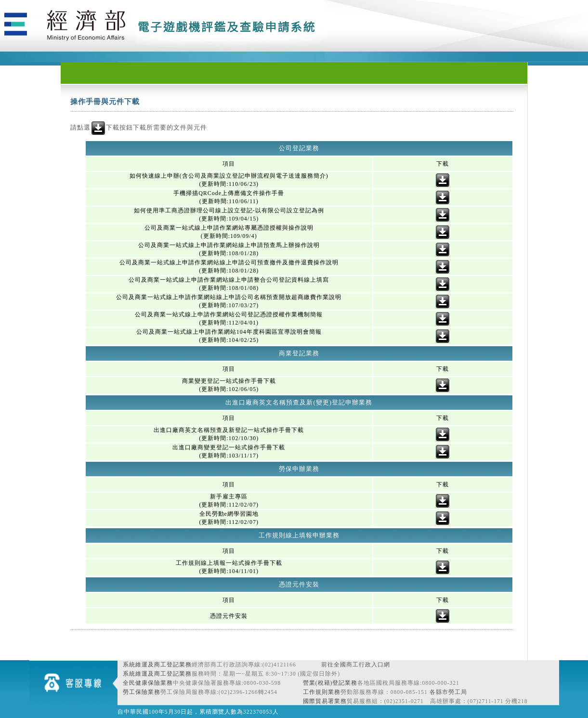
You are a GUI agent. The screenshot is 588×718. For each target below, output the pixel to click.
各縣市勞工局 (448, 692)
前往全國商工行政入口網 (356, 665)
